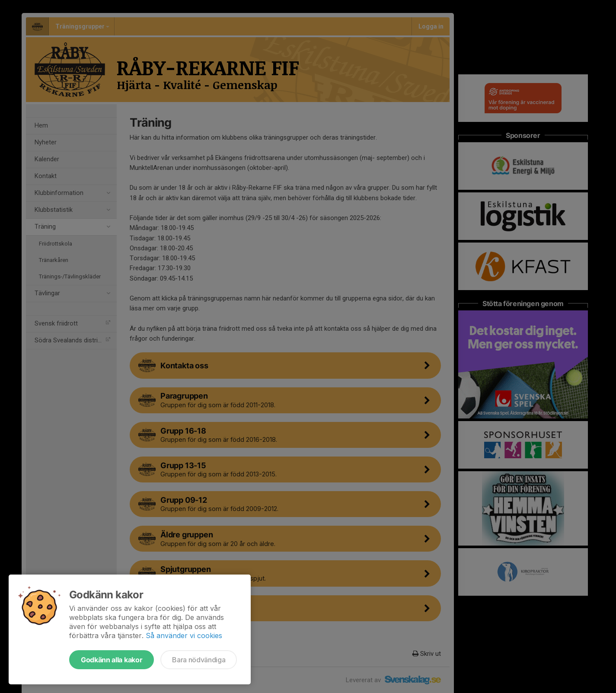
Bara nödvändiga (199, 660)
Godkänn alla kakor (112, 660)
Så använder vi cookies (184, 636)
